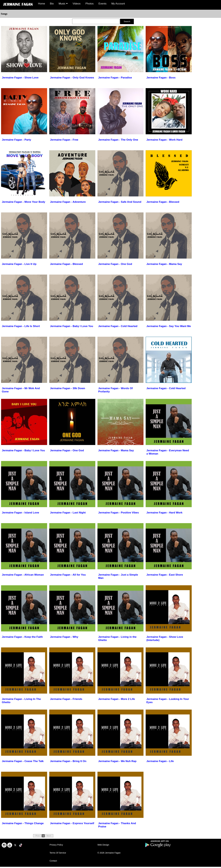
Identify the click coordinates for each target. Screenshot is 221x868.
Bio (52, 4)
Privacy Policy (56, 845)
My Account (118, 4)
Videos (77, 4)
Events (103, 4)
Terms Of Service (58, 853)
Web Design (103, 845)
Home (42, 4)
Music (63, 4)
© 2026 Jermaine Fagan (109, 853)
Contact (53, 861)
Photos (90, 4)
